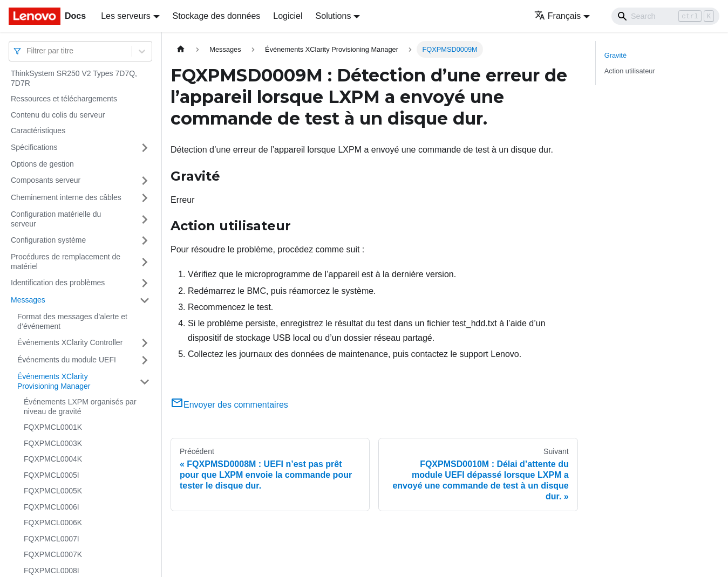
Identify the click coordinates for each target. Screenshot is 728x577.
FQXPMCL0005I (52, 475)
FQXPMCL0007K (53, 554)
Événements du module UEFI (67, 360)
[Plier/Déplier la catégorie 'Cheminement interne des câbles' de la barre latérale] (145, 198)
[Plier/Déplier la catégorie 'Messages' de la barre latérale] (145, 300)
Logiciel (288, 16)
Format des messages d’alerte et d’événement (72, 321)
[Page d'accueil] (181, 49)
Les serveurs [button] (126, 16)
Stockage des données (217, 16)
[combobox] (28, 51)
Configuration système (48, 240)
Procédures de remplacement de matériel (66, 262)
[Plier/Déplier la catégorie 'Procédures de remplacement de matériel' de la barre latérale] (145, 262)
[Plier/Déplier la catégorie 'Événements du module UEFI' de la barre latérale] (145, 360)
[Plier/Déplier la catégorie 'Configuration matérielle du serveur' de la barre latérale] (145, 219)
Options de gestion (42, 164)
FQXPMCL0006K (53, 523)
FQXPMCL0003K (53, 443)
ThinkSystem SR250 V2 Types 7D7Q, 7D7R (74, 78)
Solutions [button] (334, 16)
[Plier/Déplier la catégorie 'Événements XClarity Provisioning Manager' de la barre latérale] (145, 382)
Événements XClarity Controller (70, 342)
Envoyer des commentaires (229, 405)
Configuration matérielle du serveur (56, 219)
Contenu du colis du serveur (58, 115)
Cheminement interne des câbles (66, 197)
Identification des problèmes (58, 283)
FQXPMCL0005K (53, 491)
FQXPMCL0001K (53, 427)
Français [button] (557, 16)
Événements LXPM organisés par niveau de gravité (80, 407)
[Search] (665, 16)
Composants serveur (46, 180)
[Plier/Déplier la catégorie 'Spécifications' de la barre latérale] (145, 148)
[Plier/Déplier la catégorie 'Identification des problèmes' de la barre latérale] (145, 283)
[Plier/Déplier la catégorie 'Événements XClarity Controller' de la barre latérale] (145, 343)
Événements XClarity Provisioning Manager (54, 381)
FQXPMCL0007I (52, 539)
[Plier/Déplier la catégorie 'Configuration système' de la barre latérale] (145, 241)
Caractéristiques (38, 130)
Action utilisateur (630, 71)
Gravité (615, 55)
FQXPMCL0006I (52, 507)
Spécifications (34, 147)
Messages (28, 300)
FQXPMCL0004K (53, 459)
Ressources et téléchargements (64, 99)
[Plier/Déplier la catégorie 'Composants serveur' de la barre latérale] (145, 181)
